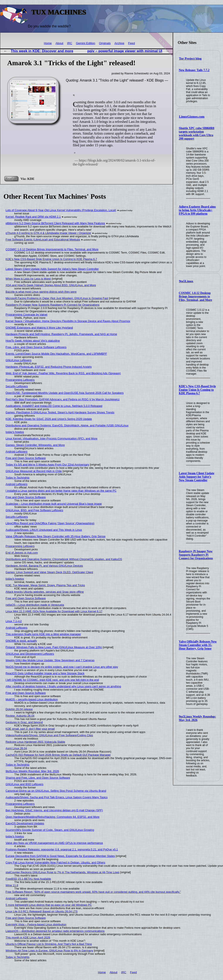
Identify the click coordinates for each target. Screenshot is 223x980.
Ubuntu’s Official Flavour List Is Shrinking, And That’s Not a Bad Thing (49, 944)
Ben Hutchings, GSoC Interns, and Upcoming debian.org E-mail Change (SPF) (54, 810)
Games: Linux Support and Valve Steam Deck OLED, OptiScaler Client (49, 572)
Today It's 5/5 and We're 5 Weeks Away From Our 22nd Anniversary (47, 465)
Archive (119, 43)
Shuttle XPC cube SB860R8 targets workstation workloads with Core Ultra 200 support (197, 133)
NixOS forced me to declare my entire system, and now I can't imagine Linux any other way (62, 667)
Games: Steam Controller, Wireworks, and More (35, 445)
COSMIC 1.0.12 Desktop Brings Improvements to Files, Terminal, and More (195, 296)
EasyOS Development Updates (25, 823)
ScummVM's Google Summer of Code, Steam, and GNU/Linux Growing (50, 830)
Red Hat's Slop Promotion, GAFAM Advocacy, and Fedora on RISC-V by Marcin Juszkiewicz (63, 399)
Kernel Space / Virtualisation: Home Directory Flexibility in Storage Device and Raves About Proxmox (68, 321)
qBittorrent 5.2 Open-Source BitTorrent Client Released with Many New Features (55, 223)
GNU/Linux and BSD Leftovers (25, 784)
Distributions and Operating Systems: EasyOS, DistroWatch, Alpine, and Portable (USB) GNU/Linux (67, 425)
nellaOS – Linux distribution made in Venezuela (35, 605)
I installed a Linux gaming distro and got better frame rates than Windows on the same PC (61, 491)
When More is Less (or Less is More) (28, 279)
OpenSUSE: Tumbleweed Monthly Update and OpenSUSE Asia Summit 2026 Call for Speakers (65, 393)
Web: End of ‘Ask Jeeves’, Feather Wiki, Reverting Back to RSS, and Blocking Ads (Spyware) (63, 373)
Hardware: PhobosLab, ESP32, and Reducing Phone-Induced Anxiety (49, 367)
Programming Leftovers (20, 380)
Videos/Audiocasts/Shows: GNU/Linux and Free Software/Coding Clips (49, 735)
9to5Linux (186, 281)
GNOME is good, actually (21, 641)
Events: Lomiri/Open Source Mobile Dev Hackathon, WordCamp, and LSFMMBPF (56, 354)
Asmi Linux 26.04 (16, 748)
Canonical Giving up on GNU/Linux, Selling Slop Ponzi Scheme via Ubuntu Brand (56, 791)
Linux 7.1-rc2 (14, 621)
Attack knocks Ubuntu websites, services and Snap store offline (45, 592)
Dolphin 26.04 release (19, 709)
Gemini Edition (86, 43)
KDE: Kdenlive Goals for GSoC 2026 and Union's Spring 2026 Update (49, 419)
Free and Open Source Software (26, 458)
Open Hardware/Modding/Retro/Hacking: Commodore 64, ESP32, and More (53, 817)
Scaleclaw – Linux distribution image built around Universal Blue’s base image (54, 504)
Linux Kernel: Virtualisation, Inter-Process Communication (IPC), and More (52, 438)
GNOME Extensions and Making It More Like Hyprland (39, 328)
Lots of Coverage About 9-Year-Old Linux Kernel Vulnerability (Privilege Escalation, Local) (61, 210)
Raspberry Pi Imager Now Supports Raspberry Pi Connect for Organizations (196, 555)
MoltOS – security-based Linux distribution (32, 699)
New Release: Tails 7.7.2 (194, 70)
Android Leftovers (17, 452)
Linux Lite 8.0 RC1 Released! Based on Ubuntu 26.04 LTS (42, 911)
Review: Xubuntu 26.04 (20, 716)
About (59, 43)
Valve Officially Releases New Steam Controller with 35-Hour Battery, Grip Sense (198, 645)
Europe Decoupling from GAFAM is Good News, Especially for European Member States (60, 856)
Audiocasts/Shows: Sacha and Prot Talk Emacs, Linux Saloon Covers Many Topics (57, 797)
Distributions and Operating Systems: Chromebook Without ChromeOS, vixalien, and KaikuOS (64, 559)
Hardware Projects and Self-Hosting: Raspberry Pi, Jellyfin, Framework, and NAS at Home (61, 334)
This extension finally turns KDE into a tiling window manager (43, 634)
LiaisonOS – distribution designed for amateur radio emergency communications (55, 931)
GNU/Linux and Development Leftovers (30, 654)
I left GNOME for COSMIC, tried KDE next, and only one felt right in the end (52, 680)
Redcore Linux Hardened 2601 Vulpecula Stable (35, 742)
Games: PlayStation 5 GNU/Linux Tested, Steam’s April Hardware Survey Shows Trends (60, 412)
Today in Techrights (18, 478)
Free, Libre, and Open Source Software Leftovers (36, 347)
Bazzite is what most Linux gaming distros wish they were (41, 292)
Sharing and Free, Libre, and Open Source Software (38, 778)
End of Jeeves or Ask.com (22, 553)
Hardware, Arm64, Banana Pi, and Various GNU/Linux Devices (44, 566)
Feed (131, 43)
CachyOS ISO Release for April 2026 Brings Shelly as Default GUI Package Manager (58, 755)
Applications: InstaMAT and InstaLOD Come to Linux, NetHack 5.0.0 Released (54, 406)
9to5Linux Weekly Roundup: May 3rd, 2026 (197, 718)
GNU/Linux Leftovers (19, 360)
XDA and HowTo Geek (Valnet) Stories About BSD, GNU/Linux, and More (51, 285)
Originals (105, 43)
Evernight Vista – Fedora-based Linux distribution (36, 924)
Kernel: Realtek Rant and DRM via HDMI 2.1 (33, 217)
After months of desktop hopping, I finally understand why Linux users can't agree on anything (63, 686)
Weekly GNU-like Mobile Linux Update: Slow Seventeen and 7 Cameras (50, 660)
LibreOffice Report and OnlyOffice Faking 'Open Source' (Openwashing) (50, 523)
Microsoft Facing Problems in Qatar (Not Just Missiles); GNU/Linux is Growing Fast (57, 298)
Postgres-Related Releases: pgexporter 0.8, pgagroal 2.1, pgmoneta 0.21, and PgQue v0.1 (62, 849)
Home (48, 43)
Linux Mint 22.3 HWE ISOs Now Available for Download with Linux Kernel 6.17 (54, 611)
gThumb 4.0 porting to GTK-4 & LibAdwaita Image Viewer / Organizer (48, 233)
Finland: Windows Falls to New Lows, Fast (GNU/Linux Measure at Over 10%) (54, 647)
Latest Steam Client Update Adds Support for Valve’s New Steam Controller (197, 477)
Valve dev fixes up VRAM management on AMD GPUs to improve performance (54, 843)
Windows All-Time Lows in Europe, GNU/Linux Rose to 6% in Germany (49, 951)
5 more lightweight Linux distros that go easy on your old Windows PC (49, 905)
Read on (11, 179)
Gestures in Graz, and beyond (24, 722)
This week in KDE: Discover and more (42, 51)
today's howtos (15, 432)
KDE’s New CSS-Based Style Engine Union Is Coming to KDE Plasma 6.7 (197, 390)
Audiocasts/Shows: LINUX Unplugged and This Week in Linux (44, 530)
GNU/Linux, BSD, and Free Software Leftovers (35, 510)
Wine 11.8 (12, 885)
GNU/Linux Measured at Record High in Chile (34, 471)
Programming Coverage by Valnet (27, 315)
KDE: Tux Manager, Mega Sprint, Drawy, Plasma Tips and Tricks (45, 585)
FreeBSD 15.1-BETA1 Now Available (28, 879)
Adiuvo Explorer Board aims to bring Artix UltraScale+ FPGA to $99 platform (197, 210)
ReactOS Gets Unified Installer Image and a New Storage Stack (45, 673)
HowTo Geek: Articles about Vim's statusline (33, 341)
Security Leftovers (17, 386)
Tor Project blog (190, 58)
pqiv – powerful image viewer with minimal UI (125, 51)
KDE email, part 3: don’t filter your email (30, 729)
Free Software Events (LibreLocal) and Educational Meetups (43, 240)
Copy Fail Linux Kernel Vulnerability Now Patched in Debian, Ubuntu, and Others (56, 862)
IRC (70, 43)
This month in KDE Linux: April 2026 (28, 937)
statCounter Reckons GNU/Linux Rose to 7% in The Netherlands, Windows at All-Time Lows (63, 872)
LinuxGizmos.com (192, 117)
